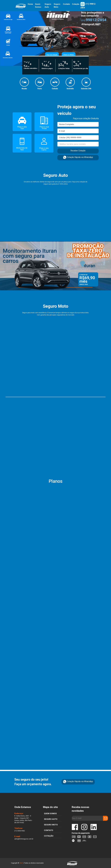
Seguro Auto (48, 6)
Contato (66, 4)
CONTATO (49, 830)
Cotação (76, 4)
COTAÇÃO (49, 836)
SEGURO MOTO (51, 825)
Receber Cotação (78, 151)
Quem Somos (38, 6)
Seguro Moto (57, 6)
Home (30, 4)
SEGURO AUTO (51, 819)
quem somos (50, 814)
